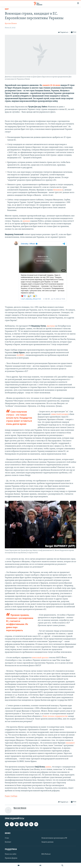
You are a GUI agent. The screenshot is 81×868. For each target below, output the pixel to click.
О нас (7, 838)
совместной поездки (59, 414)
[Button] (63, 32)
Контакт (8, 842)
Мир (7, 9)
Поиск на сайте (11, 854)
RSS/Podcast (46, 854)
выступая (51, 326)
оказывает (70, 743)
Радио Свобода (11, 796)
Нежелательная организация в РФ (54, 838)
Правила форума (11, 858)
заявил (48, 767)
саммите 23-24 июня (51, 85)
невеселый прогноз (40, 658)
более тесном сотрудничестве (55, 716)
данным (26, 221)
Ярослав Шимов (11, 24)
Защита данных (47, 842)
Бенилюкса (58, 190)
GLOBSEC (21, 355)
